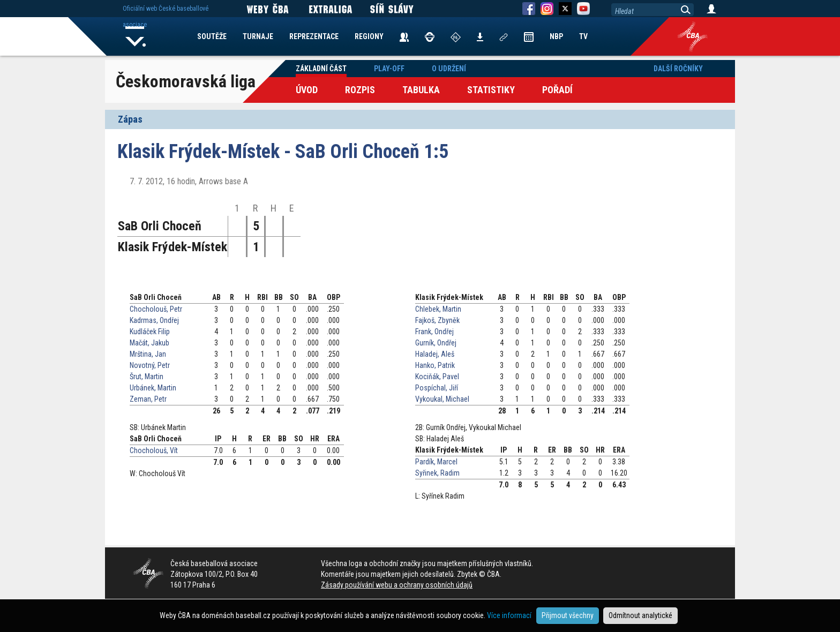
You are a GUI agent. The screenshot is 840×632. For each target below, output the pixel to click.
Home (136, 36)
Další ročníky (678, 69)
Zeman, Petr (148, 399)
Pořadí (557, 90)
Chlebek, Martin (438, 309)
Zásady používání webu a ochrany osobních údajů (397, 585)
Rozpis (360, 90)
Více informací (509, 615)
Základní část (321, 69)
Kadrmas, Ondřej (154, 320)
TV (583, 36)
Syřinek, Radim (437, 473)
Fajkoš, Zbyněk (437, 320)
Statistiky (491, 90)
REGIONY (369, 36)
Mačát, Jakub (149, 343)
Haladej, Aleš (435, 354)
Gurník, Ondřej (436, 343)
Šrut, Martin (147, 377)
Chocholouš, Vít (154, 450)
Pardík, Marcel (436, 462)
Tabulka (421, 90)
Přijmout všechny (568, 615)
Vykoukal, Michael (442, 399)
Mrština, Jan (148, 354)
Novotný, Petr (150, 365)
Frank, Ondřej (434, 332)
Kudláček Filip (150, 332)
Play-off (389, 69)
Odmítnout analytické (640, 615)
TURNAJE (258, 36)
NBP (556, 36)
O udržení (449, 69)
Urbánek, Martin (153, 388)
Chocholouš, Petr (156, 309)
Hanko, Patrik (435, 365)
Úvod (307, 90)
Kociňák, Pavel (437, 377)
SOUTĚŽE (212, 36)
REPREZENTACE (314, 36)
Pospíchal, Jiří (437, 388)
